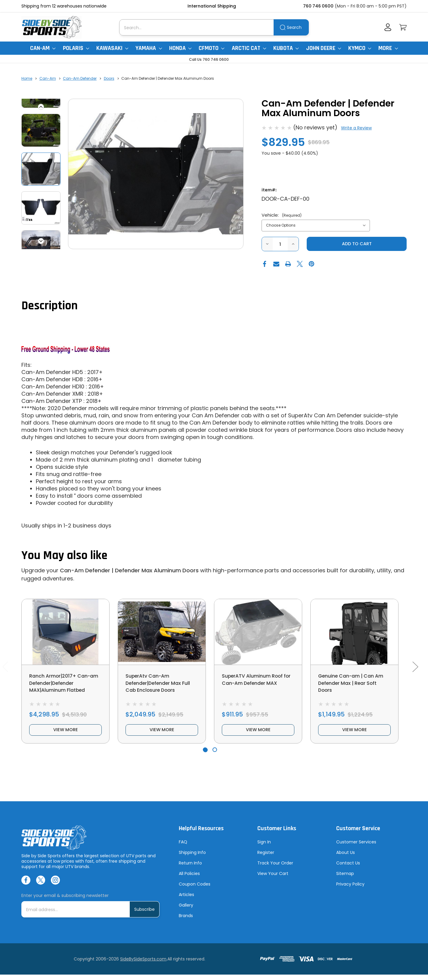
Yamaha (149, 48)
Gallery (186, 910)
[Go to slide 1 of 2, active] (205, 755)
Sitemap (345, 879)
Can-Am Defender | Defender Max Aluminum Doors (129, 571)
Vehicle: (282, 215)
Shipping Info (192, 858)
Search (294, 27)
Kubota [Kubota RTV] (286, 48)
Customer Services (356, 847)
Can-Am (43, 48)
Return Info (190, 868)
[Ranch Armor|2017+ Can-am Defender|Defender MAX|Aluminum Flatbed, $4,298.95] (65, 632)
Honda (180, 48)
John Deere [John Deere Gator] (324, 48)
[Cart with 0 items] (403, 27)
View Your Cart (273, 879)
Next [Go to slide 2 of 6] (41, 241)
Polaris (76, 48)
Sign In (264, 847)
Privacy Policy (350, 889)
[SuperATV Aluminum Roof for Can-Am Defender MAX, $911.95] (258, 632)
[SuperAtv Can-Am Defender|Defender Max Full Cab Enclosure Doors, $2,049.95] (162, 632)
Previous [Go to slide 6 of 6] (41, 107)
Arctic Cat (249, 48)
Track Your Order (275, 868)
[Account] (388, 27)
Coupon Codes (195, 889)
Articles (186, 900)
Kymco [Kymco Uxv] (360, 48)
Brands (186, 921)
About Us (346, 858)
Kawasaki (112, 48)
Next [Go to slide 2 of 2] (415, 670)
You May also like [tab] (64, 556)
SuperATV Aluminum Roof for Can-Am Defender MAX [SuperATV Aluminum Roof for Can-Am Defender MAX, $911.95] (256, 684)
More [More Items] (388, 48)
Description (50, 306)
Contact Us (348, 868)
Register (266, 858)
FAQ (183, 847)
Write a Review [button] (356, 128)
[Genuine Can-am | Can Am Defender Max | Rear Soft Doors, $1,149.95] (354, 632)
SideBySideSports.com (143, 964)
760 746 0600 (318, 6)
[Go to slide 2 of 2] (215, 755)
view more (66, 734)
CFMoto (211, 48)
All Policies (189, 879)
